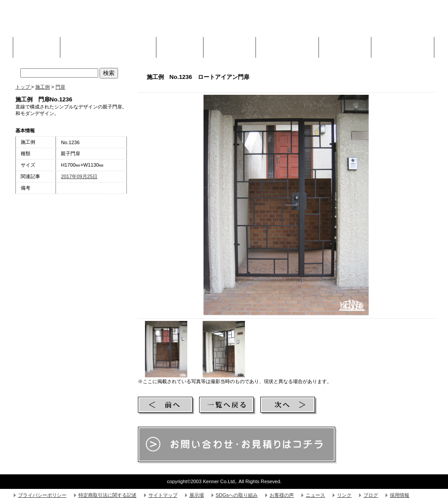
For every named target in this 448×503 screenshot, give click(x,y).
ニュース (315, 495)
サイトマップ (163, 495)
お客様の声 (282, 495)
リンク (344, 495)
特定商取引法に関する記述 (107, 495)
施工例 (180, 45)
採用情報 (400, 495)
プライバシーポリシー (42, 495)
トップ (23, 87)
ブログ (371, 495)
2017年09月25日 (79, 176)
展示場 (197, 495)
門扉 (60, 87)
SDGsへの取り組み (237, 495)
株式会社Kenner (82, 22)
